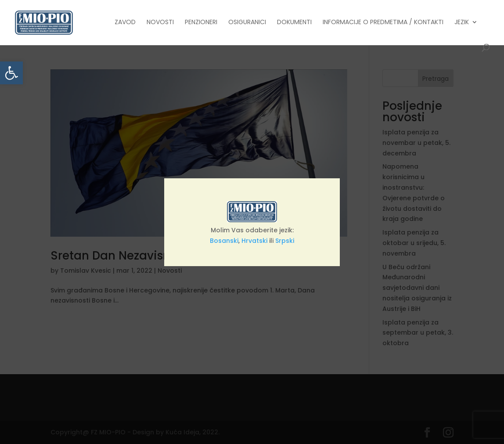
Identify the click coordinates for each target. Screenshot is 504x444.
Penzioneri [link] (201, 23)
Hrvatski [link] (254, 241)
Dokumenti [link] (294, 23)
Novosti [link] (160, 23)
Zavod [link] (125, 23)
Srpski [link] (285, 241)
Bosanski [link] (224, 241)
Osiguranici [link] (247, 23)
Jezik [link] (462, 23)
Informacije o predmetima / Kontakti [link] (383, 23)
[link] (11, 73)
